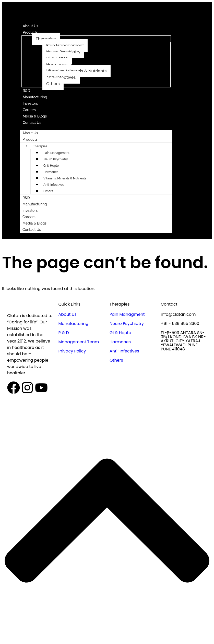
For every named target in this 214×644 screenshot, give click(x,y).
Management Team (79, 342)
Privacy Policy (72, 351)
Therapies (46, 39)
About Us (31, 26)
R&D (26, 91)
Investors (30, 103)
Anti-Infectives (54, 185)
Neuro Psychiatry (56, 159)
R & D (64, 333)
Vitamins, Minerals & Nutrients (65, 178)
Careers (29, 110)
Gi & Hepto (51, 166)
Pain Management (56, 153)
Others (53, 84)
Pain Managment (127, 314)
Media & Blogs (35, 116)
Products (30, 32)
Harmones (51, 172)
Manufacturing (35, 97)
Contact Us (32, 123)
